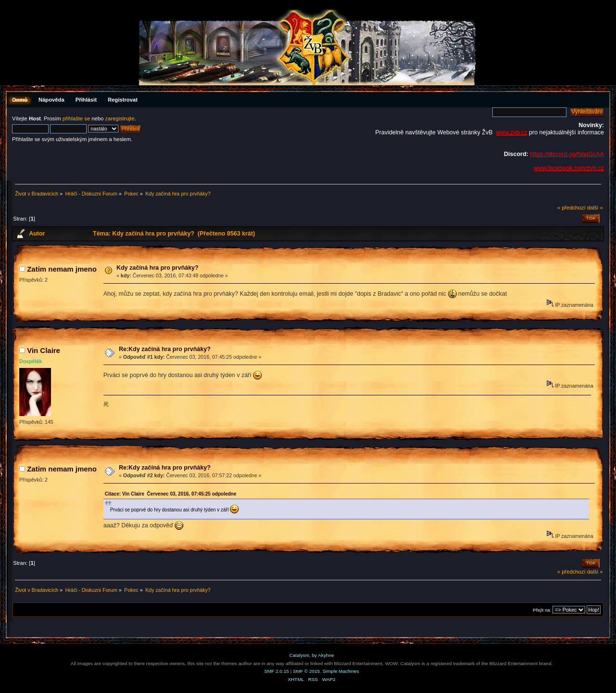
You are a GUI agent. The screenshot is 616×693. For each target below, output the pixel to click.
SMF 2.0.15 (277, 671)
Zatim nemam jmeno (62, 269)
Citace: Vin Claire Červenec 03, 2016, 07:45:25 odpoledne (171, 494)
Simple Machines (341, 671)
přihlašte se (76, 118)
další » (595, 208)
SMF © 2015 (307, 671)
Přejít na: (542, 610)
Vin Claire (44, 350)
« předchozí (571, 208)
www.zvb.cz (511, 132)
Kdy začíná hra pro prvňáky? (157, 268)
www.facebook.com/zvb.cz (569, 168)
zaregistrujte (120, 118)
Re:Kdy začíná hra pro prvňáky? (165, 349)
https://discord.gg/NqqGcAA (567, 154)
